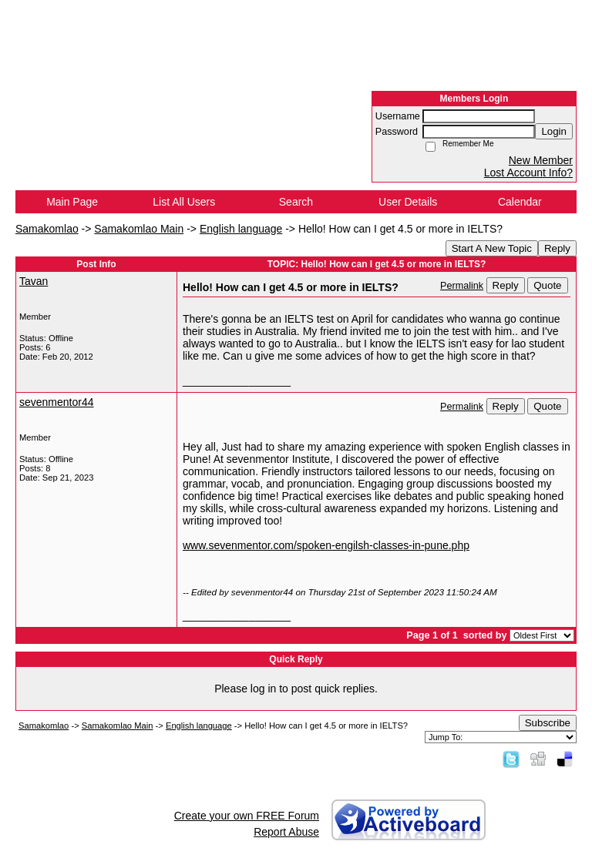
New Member (541, 160)
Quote (547, 285)
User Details (408, 202)
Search (296, 202)
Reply (557, 248)
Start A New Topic (492, 248)
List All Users (184, 202)
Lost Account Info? (528, 173)
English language (241, 229)
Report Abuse (286, 832)
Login (554, 131)
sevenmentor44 (57, 402)
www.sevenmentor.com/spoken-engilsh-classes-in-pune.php (326, 545)
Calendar (520, 202)
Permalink (462, 286)
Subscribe (548, 723)
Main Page (72, 202)
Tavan (34, 281)
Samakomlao (47, 229)
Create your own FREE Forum (247, 816)
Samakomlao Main (139, 229)
